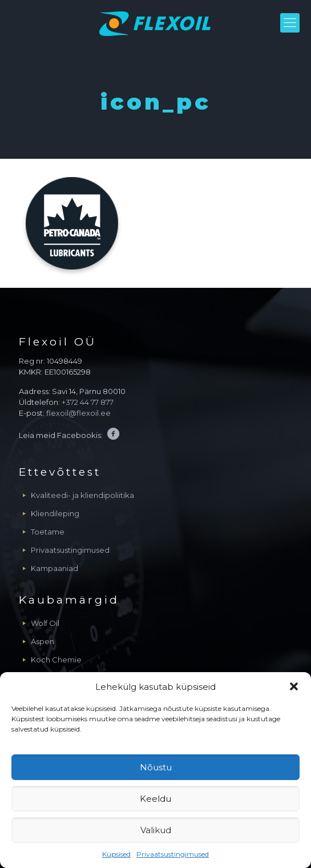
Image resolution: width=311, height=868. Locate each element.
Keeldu (155, 799)
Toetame (48, 532)
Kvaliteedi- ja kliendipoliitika (82, 495)
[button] (294, 686)
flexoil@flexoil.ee (78, 413)
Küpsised (116, 854)
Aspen (43, 641)
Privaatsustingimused (173, 854)
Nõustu (156, 767)
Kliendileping (55, 513)
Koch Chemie (56, 660)
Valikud (156, 830)
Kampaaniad (54, 568)
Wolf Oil (45, 623)
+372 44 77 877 (88, 402)
